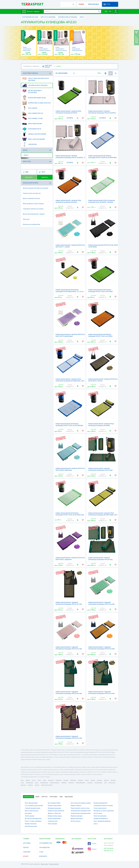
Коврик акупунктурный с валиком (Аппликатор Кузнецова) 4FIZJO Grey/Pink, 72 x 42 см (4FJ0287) (70, 158)
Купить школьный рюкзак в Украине (34, 214)
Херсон (87, 780)
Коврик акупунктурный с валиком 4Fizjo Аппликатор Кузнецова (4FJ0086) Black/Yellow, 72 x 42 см (101, 425)
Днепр (39, 780)
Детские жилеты (76, 821)
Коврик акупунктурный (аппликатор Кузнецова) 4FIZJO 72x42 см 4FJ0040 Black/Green (101, 291)
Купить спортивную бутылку (32, 198)
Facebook (92, 844)
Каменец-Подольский (47, 785)
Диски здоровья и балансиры (32, 91)
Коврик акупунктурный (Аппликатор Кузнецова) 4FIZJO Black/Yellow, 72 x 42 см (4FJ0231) (69, 291)
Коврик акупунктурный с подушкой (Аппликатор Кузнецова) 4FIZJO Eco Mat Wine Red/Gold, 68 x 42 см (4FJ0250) (69, 738)
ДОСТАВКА (27, 843)
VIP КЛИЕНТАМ (44, 848)
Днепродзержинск (55, 783)
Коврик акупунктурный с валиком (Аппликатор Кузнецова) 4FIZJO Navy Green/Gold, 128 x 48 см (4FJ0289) (101, 470)
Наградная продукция (54, 808)
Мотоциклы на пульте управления (104, 811)
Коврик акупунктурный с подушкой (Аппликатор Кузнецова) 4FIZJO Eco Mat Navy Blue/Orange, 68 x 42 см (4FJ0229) (101, 649)
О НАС (41, 852)
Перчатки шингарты (77, 816)
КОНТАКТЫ (43, 856)
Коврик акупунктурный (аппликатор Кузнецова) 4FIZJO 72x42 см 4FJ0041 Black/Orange (101, 336)
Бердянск (30, 785)
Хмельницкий (29, 783)
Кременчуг (71, 783)
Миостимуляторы (32, 124)
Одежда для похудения (34, 134)
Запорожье (51, 780)
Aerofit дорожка (30, 816)
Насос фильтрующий (31, 803)
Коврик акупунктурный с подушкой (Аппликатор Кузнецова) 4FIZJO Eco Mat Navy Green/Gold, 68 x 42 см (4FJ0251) (101, 693)
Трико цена (26, 219)
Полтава (93, 780)
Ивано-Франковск (81, 783)
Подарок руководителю (101, 803)
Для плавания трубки (54, 803)
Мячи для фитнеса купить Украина (33, 204)
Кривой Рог (58, 780)
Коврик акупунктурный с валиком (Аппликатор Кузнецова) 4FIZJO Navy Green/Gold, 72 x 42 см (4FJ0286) (101, 559)
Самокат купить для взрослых (32, 193)
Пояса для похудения (34, 139)
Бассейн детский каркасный (33, 819)
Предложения (69, 797)
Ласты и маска (98, 813)
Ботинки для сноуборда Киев (32, 224)
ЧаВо (61, 797)
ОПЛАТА (26, 848)
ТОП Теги (44, 797)
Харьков (28, 780)
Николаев (66, 780)
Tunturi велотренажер (100, 816)
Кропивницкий (44, 783)
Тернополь (90, 783)
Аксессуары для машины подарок (81, 803)
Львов (44, 780)
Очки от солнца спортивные (33, 821)
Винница (80, 780)
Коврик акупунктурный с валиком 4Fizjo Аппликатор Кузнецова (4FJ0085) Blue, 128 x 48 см (70, 381)
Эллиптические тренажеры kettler (81, 813)
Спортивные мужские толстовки (103, 806)
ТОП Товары (53, 797)
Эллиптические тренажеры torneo (81, 811)
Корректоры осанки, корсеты (36, 103)
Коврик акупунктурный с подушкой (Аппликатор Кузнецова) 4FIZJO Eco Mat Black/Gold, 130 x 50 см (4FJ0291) (69, 604)
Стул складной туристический (34, 806)
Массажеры (30, 108)
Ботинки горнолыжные (55, 806)
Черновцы (64, 783)
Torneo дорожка (52, 824)
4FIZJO (25, 155)
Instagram (92, 849)
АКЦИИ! (81, 4)
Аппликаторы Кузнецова (35, 85)
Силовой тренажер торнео (33, 808)
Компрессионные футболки (56, 811)
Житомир (113, 780)
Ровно (37, 783)
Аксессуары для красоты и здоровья (35, 79)
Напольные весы (32, 129)
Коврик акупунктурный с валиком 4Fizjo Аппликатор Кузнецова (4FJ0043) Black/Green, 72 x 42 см (68, 113)
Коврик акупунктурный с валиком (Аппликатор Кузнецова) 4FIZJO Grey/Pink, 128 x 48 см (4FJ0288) (102, 113)
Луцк (105, 783)
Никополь (23, 785)
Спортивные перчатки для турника (33, 209)
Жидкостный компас (77, 819)
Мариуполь (73, 780)
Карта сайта (44, 864)
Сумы (22, 783)
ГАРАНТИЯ (27, 852)
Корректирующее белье (34, 98)
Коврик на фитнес (76, 806)
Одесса (34, 780)
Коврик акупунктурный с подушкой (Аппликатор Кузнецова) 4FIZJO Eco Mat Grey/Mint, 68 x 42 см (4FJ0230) (101, 604)
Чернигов (99, 780)
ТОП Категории (29, 797)
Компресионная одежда (55, 816)
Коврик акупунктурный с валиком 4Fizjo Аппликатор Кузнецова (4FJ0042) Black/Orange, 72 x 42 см (68, 202)
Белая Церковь (98, 783)
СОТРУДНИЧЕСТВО (46, 843)
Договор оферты (54, 864)
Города (37, 797)
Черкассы (106, 780)
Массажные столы (32, 119)
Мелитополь (112, 783)
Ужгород (37, 785)
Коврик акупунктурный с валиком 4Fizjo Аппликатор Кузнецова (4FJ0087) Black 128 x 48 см (103, 515)
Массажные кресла (33, 113)
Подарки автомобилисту (101, 819)
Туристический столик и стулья (80, 808)
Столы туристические (100, 808)
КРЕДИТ (26, 856)
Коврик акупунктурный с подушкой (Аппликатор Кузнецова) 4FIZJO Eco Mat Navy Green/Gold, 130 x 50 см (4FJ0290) (69, 693)
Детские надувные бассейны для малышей (36, 188)
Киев (22, 780)
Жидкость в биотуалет (54, 813)
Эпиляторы (30, 144)
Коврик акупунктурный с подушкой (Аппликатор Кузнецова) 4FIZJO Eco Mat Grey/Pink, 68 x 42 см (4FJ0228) (69, 649)
